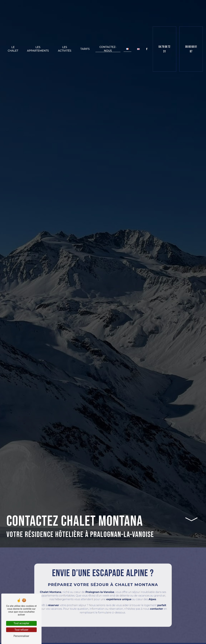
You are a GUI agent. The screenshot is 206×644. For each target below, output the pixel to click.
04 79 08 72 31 (164, 49)
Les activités (65, 49)
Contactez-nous (108, 49)
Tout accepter (21, 623)
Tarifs (85, 49)
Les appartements (38, 49)
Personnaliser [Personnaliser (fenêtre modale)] (21, 636)
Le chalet (13, 49)
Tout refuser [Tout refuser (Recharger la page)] (21, 630)
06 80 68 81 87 (191, 49)
